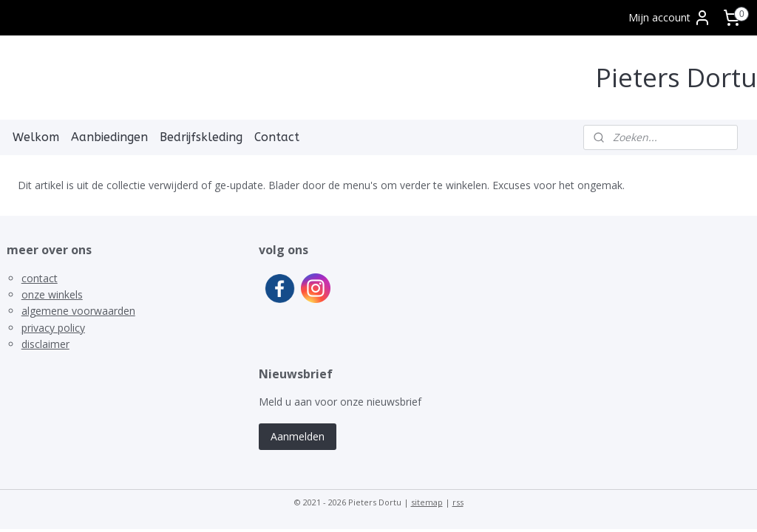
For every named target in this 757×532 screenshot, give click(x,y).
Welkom (36, 137)
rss (458, 502)
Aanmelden (298, 436)
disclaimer (45, 344)
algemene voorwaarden (78, 311)
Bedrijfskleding (201, 137)
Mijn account (670, 18)
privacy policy (53, 328)
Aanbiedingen (109, 137)
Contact (277, 137)
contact (40, 278)
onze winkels (52, 294)
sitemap (427, 502)
